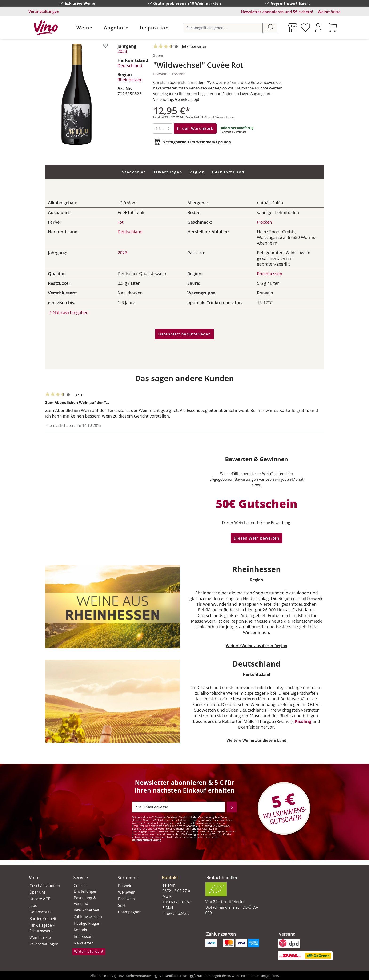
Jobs (33, 905)
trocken (265, 222)
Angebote (116, 28)
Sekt (122, 905)
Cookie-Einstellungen (85, 888)
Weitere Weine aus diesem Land (257, 740)
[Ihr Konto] (318, 28)
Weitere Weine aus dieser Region (257, 646)
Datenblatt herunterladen (184, 334)
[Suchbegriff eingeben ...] (223, 28)
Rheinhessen (130, 80)
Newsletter (83, 943)
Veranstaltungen (44, 12)
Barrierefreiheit (43, 919)
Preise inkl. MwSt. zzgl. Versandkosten (210, 117)
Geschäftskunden (45, 886)
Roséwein (126, 899)
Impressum (84, 936)
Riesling (303, 721)
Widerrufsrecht (89, 951)
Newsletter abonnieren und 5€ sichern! (277, 12)
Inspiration (154, 28)
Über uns (37, 892)
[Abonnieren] (232, 807)
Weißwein (127, 892)
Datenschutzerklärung (146, 840)
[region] (76, 94)
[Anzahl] (163, 129)
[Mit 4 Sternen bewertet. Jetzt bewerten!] (181, 47)
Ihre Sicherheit (86, 910)
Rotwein (125, 886)
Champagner (129, 912)
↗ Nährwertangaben (68, 312)
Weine (84, 28)
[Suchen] (270, 28)
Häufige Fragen (87, 923)
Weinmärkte (329, 12)
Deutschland (130, 65)
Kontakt (80, 930)
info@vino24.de (176, 913)
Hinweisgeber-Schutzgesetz (42, 928)
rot (121, 222)
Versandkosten (171, 976)
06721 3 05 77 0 (176, 891)
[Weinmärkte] (293, 28)
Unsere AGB (40, 899)
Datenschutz (40, 912)
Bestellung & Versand (85, 901)
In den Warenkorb (195, 129)
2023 (122, 51)
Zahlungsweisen (88, 917)
